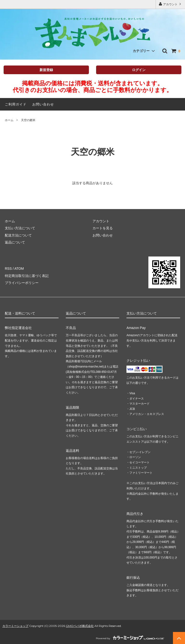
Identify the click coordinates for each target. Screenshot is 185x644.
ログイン (139, 70)
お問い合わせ (43, 104)
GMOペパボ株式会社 (80, 626)
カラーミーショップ (15, 626)
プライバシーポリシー (22, 283)
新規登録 (46, 70)
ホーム (9, 120)
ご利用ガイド (16, 104)
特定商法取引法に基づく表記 (27, 276)
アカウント (170, 4)
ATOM (19, 269)
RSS (8, 269)
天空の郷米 (28, 120)
